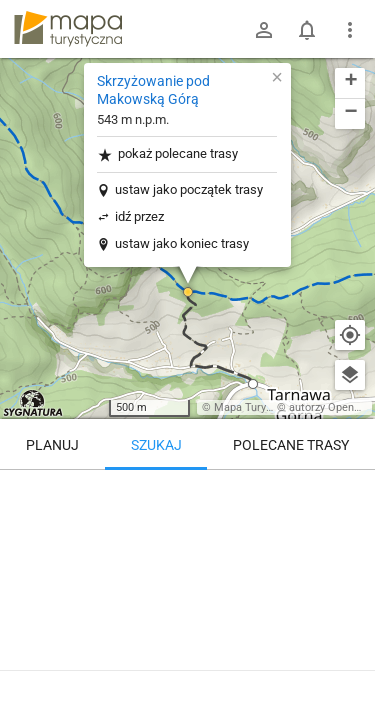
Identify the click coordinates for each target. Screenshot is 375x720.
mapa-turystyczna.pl (68, 29)
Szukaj (156, 445)
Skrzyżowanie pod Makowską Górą (153, 90)
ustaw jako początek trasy (189, 189)
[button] (188, 292)
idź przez (139, 216)
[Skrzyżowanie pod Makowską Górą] (187, 555)
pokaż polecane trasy (167, 154)
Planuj (52, 445)
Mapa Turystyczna (259, 407)
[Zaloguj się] (264, 30)
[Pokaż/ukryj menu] (350, 30)
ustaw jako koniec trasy (182, 243)
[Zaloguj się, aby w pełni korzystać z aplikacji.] (349, 665)
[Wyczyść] (350, 492)
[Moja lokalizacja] (350, 335)
